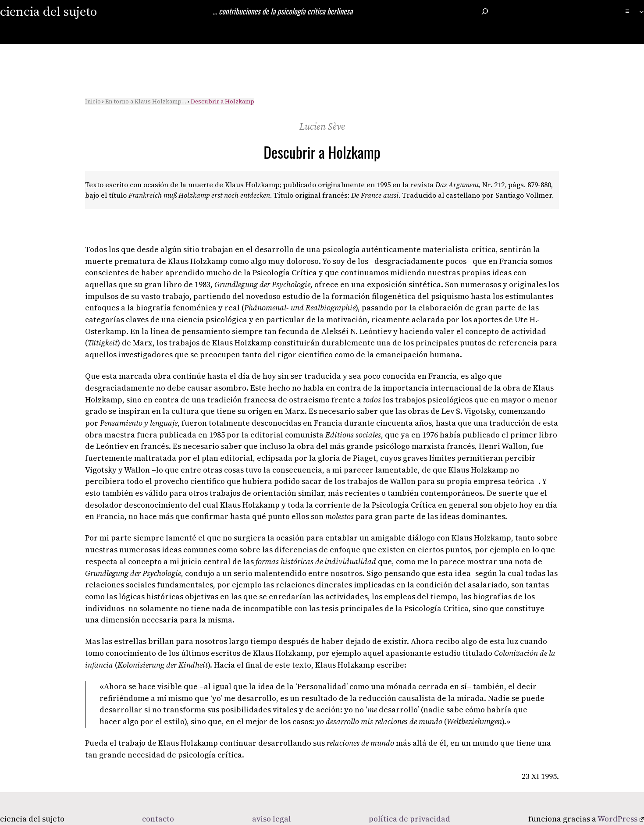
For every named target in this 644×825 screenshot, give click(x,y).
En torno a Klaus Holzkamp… (146, 101)
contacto (158, 819)
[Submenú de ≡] (642, 12)
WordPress (621, 819)
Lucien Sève (322, 126)
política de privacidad (409, 819)
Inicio (93, 101)
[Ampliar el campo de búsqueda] (485, 11)
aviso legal (272, 819)
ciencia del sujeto (48, 11)
